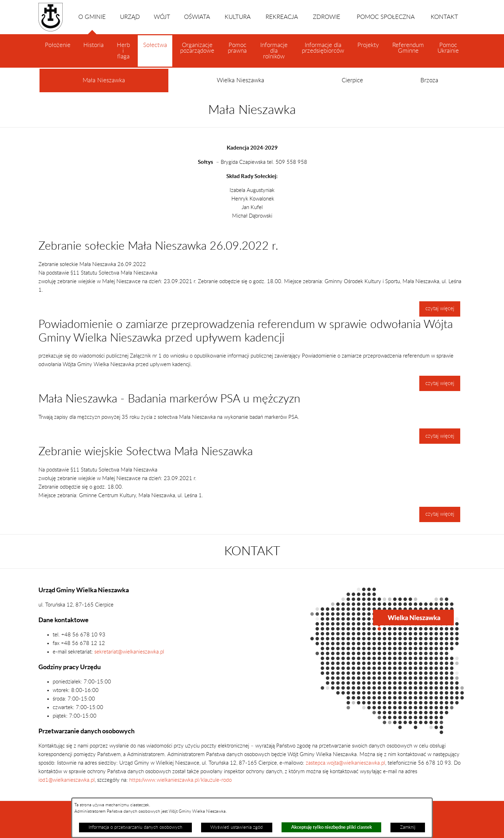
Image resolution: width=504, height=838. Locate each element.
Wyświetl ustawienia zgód (237, 827)
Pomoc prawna (237, 48)
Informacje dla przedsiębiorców (323, 48)
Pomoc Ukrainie (448, 48)
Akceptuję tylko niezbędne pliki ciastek (332, 827)
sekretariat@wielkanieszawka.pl (129, 652)
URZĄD (130, 17)
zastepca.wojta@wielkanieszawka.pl (345, 763)
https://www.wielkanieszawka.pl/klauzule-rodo (180, 780)
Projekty (368, 45)
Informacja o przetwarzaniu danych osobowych (135, 827)
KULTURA (238, 17)
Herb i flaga (123, 51)
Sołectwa (155, 54)
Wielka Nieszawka (240, 80)
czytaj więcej (440, 309)
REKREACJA (282, 17)
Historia (93, 45)
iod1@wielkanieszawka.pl (67, 780)
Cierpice (352, 80)
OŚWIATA (197, 17)
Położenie (58, 45)
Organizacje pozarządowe (197, 48)
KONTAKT (444, 17)
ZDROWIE (327, 17)
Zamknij (408, 827)
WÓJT (162, 17)
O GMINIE (92, 24)
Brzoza (429, 80)
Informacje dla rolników (274, 51)
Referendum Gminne (408, 48)
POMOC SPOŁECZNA (386, 17)
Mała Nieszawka (104, 85)
